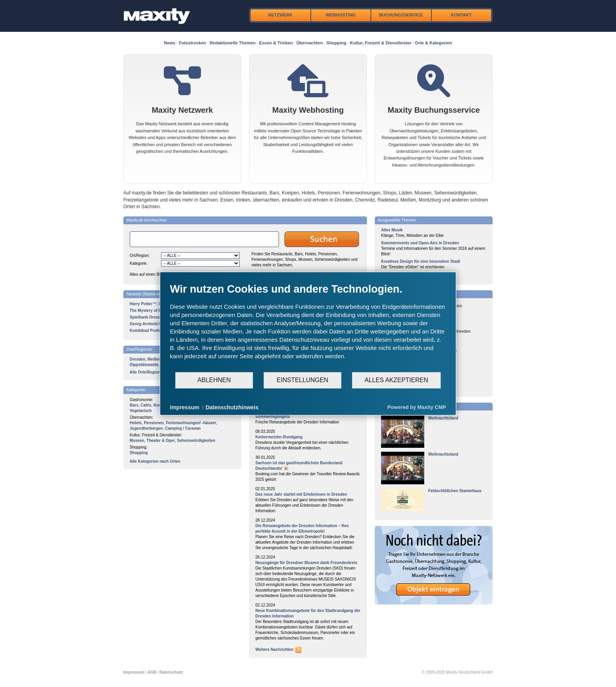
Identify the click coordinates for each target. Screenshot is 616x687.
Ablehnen (214, 380)
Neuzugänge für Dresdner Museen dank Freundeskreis (306, 563)
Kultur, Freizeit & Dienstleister (381, 43)
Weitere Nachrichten (274, 649)
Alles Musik (392, 230)
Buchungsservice (401, 15)
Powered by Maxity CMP (417, 407)
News (170, 43)
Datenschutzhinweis (232, 407)
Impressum (134, 672)
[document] (308, 327)
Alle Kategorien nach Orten (155, 461)
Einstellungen (302, 380)
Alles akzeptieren (396, 380)
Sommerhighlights (273, 417)
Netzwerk (280, 15)
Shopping (336, 43)
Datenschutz (171, 672)
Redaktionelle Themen (233, 43)
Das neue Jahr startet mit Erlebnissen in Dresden (301, 494)
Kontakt (461, 15)
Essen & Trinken (276, 43)
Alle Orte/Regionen (147, 372)
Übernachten (309, 43)
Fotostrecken (192, 43)
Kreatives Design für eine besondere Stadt (421, 261)
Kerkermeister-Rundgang (279, 437)
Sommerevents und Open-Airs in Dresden (420, 243)
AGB (152, 672)
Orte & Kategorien (433, 43)
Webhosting (341, 15)
